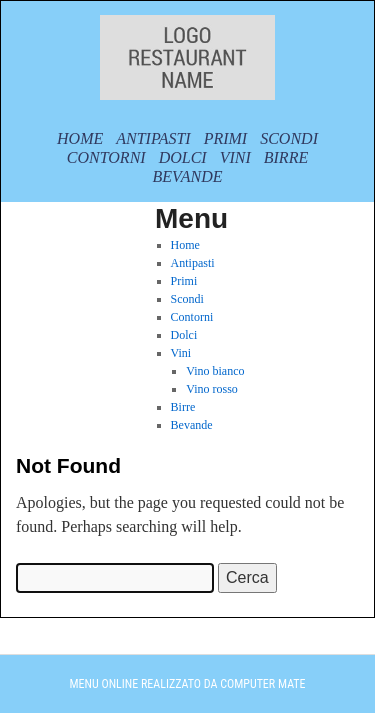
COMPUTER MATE (262, 684)
